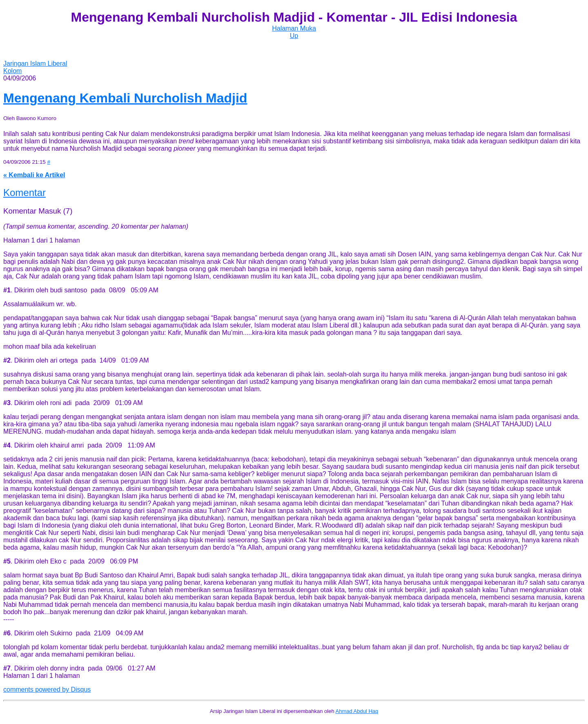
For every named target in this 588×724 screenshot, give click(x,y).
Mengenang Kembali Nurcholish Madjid (125, 98)
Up (294, 36)
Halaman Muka (294, 28)
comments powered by (47, 689)
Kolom (12, 71)
